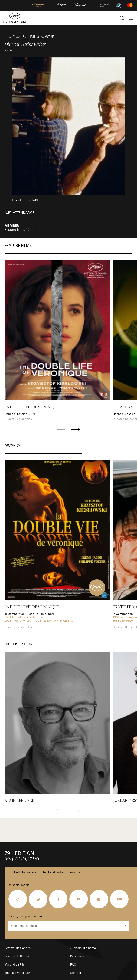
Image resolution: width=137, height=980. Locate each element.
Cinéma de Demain (18, 956)
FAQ (73, 965)
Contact (76, 973)
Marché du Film (15, 965)
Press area (77, 956)
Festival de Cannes (18, 948)
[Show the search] (122, 18)
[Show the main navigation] (131, 18)
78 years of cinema (83, 948)
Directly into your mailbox (25, 916)
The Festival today (17, 973)
